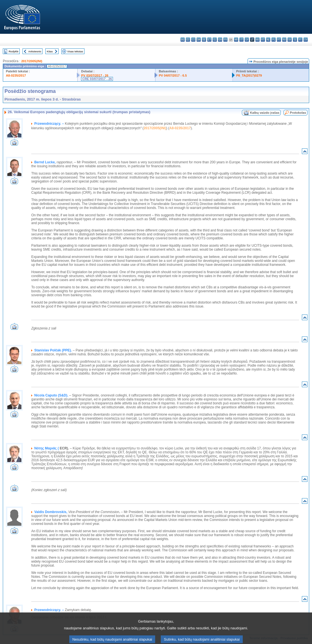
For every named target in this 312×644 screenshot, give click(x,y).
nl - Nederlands (268, 40)
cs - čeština (193, 40)
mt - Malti (263, 40)
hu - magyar (258, 40)
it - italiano (241, 40)
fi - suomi (300, 40)
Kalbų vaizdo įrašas (265, 113)
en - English (220, 40)
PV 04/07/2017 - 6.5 (173, 75)
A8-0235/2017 (16, 75)
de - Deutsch (204, 40)
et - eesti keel (209, 40)
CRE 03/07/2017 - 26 (97, 79)
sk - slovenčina (290, 40)
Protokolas (298, 113)
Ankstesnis (35, 51)
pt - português (279, 40)
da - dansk (199, 40)
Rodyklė (14, 51)
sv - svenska (306, 40)
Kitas (50, 51)
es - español (188, 40)
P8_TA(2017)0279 (249, 75)
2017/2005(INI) (32, 61)
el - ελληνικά (215, 40)
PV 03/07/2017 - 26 (95, 75)
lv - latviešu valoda (247, 40)
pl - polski (274, 40)
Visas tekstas (75, 51)
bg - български (183, 40)
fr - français (225, 40)
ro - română (284, 40)
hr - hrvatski (236, 40)
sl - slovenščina (295, 40)
